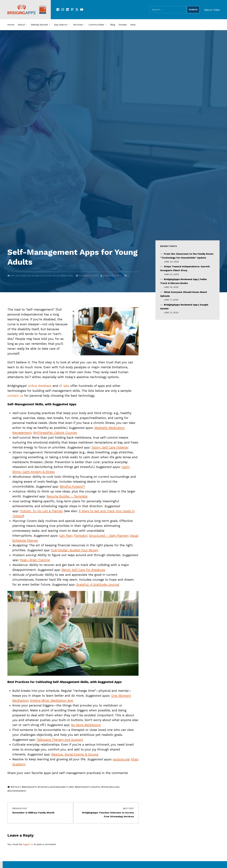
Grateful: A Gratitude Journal (98, 585)
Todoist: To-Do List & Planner (41, 511)
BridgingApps (30, 787)
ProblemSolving (111, 787)
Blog (113, 25)
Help (217, 10)
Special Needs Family (63, 276)
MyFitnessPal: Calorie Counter (55, 433)
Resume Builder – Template (67, 496)
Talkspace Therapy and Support (60, 740)
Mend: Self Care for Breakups (83, 570)
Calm (125, 467)
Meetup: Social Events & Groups (75, 754)
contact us (15, 396)
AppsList (16, 787)
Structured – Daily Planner (108, 536)
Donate (123, 25)
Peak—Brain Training (35, 560)
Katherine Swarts (113, 276)
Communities (96, 25)
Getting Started (39, 25)
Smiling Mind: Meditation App (52, 701)
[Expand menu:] (26, 25)
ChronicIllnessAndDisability (54, 787)
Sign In (208, 10)
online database (40, 386)
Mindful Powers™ (72, 487)
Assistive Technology (32, 276)
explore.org (121, 759)
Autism (48, 276)
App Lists (15, 276)
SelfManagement (18, 791)
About (21, 25)
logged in (28, 844)
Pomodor (80, 536)
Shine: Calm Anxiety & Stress (33, 472)
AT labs (64, 386)
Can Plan (66, 536)
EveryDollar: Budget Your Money (75, 550)
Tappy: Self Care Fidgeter (110, 447)
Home (11, 25)
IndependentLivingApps (88, 787)
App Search (61, 25)
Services (78, 25)
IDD (72, 787)
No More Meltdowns (86, 725)
